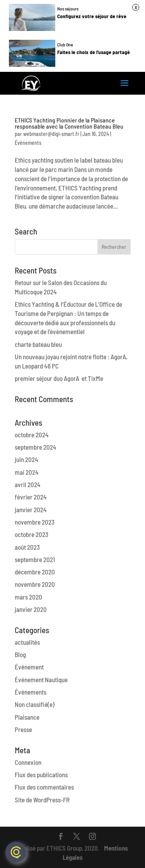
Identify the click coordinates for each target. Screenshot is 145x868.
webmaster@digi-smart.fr (51, 134)
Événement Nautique (41, 679)
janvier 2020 (31, 609)
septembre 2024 (36, 447)
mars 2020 (28, 597)
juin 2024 (26, 459)
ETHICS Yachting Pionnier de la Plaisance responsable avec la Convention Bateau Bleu (69, 123)
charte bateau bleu (38, 344)
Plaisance (27, 717)
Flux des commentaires (44, 787)
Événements (28, 143)
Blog (20, 654)
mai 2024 (27, 472)
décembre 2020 (35, 572)
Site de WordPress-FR (42, 800)
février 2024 (31, 497)
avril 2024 (28, 484)
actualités (27, 642)
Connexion (28, 762)
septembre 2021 (35, 559)
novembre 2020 (35, 584)
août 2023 (27, 547)
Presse (23, 729)
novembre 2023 (35, 522)
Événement (29, 667)
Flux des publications (41, 775)
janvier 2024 (31, 510)
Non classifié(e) (35, 704)
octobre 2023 (32, 534)
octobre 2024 (32, 435)
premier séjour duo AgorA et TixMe (59, 378)
